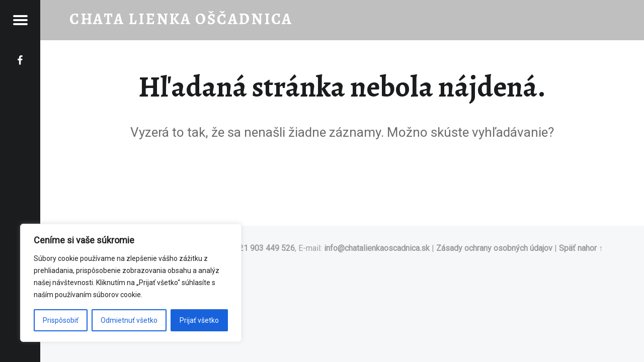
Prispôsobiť (61, 320)
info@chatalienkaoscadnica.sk (377, 248)
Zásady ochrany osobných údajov (494, 248)
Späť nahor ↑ (581, 248)
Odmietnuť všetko (129, 320)
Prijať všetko (199, 320)
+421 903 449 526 (262, 248)
